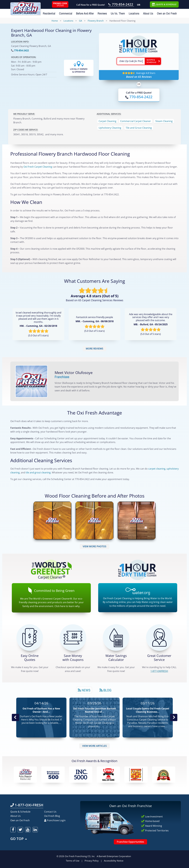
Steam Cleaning (164, 121)
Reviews (102, 13)
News (84, 690)
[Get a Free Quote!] (30, 638)
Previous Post (15, 718)
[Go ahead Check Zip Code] (153, 61)
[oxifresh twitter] (20, 830)
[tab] (84, 690)
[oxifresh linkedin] (35, 830)
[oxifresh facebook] (13, 830)
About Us (148, 13)
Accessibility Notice (114, 861)
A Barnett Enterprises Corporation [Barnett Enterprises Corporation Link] (114, 856)
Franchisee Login (55, 820)
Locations (134, 13)
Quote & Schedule (20, 812)
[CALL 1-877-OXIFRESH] (159, 638)
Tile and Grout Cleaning (139, 128)
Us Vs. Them (118, 13)
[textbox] (131, 61)
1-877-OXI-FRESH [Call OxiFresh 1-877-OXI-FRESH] (27, 805)
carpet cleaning (157, 469)
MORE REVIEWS (94, 349)
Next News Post (174, 718)
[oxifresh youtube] (28, 830)
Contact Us (50, 812)
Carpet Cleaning (107, 121)
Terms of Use (73, 861)
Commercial (66, 13)
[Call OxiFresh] (139, 97)
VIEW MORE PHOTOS (94, 546)
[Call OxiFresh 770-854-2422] (121, 5)
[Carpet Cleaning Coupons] (73, 638)
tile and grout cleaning (38, 473)
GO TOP (19, 839)
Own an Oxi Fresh (167, 13)
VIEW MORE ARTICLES (94, 746)
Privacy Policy (92, 861)
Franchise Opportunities (130, 842)
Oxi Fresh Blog (52, 816)
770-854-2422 (21, 50)
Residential (49, 13)
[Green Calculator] (116, 638)
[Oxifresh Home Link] (25, 8)
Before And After (85, 13)
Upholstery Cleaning (110, 128)
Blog (105, 690)
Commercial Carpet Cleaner (136, 121)
